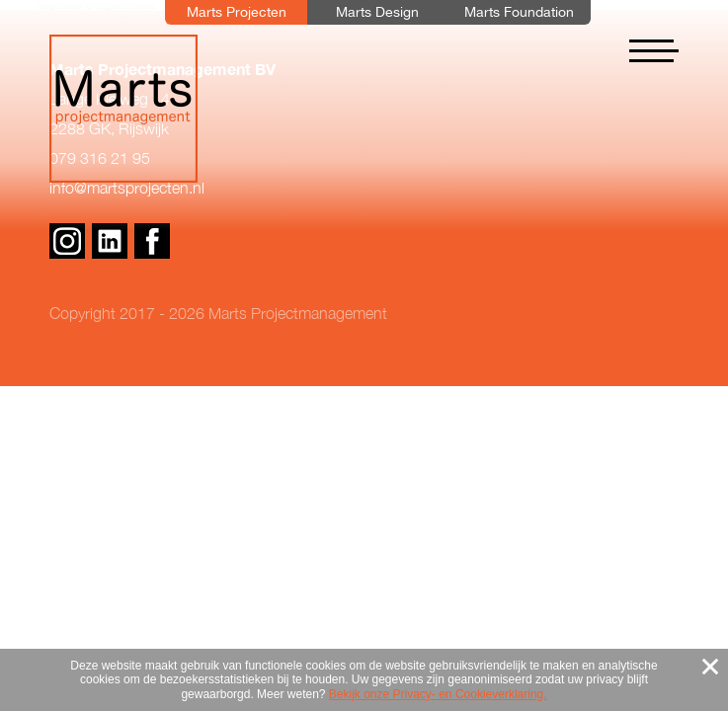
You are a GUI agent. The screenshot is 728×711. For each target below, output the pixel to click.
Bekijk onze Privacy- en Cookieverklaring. (438, 694)
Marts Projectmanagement (123, 109)
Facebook (152, 241)
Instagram (67, 241)
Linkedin (110, 241)
